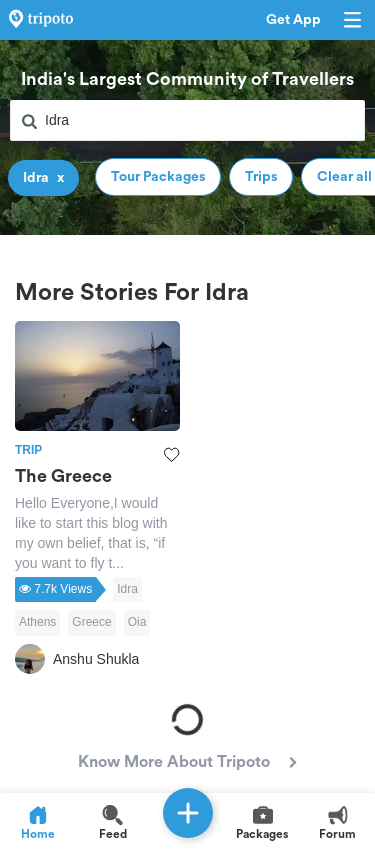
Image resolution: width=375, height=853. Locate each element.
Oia (137, 622)
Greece (91, 622)
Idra (127, 589)
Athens (37, 622)
